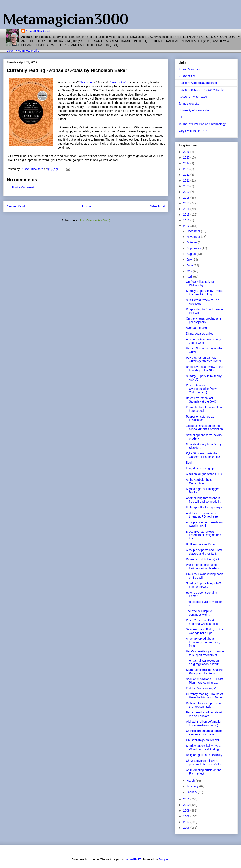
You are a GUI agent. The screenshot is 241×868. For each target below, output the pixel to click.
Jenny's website (189, 104)
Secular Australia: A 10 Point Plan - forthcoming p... (204, 681)
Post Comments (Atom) (95, 220)
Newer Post (16, 206)
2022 (187, 175)
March (191, 781)
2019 (187, 192)
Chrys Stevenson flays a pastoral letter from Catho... (205, 763)
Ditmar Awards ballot (199, 334)
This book (86, 82)
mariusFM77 (133, 859)
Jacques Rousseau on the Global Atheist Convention (204, 428)
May (190, 271)
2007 (187, 822)
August (191, 254)
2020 (187, 186)
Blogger (164, 859)
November (194, 237)
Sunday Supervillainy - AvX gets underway (203, 585)
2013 (187, 220)
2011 (187, 799)
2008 (187, 816)
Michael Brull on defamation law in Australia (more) (204, 723)
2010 (187, 805)
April (190, 277)
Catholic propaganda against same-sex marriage (205, 733)
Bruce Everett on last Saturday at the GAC (201, 400)
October (192, 242)
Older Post (157, 206)
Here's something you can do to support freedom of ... (205, 653)
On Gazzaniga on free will (203, 740)
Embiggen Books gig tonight (204, 507)
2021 (187, 180)
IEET (182, 117)
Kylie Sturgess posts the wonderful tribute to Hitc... (204, 455)
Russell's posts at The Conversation (202, 90)
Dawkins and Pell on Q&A (203, 559)
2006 (187, 828)
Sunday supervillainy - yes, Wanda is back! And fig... (204, 747)
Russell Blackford (38, 31)
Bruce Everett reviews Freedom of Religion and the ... (203, 535)
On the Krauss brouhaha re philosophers (204, 320)
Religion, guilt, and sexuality (204, 755)
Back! (190, 463)
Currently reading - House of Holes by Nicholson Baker (204, 696)
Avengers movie (196, 328)
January (192, 792)
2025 (187, 157)
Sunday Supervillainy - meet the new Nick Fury (204, 293)
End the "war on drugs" (201, 688)
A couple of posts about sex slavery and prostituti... (204, 552)
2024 (187, 163)
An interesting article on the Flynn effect (204, 772)
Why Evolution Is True (193, 131)
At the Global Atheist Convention (199, 481)
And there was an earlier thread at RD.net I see (202, 515)
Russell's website (190, 69)
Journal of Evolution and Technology (202, 124)
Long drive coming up (200, 468)
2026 (187, 152)
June (190, 265)
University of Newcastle (194, 110)
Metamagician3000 (66, 19)
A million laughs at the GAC (204, 474)
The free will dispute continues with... (199, 613)
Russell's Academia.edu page (198, 83)
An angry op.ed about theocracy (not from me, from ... (203, 642)
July (190, 260)
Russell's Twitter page (193, 97)
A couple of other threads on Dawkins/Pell (204, 524)
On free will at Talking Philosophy (200, 283)
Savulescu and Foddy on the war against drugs (204, 631)
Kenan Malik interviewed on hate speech (204, 409)
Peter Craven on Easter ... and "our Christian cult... (203, 622)
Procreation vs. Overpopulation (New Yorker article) (201, 389)
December (194, 231)
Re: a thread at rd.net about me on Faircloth (204, 714)
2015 (187, 215)
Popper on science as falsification (200, 418)
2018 (187, 198)
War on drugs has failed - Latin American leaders (202, 567)
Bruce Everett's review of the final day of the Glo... (205, 369)
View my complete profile (23, 51)
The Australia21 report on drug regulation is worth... (204, 662)
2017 (187, 203)
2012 (187, 226)
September (194, 248)
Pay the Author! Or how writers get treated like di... (205, 359)
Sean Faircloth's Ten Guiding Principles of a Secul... (205, 672)
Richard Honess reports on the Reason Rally (203, 705)
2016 (187, 209)
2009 (187, 810)
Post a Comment (23, 187)
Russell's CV (187, 76)
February (193, 786)
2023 (187, 169)
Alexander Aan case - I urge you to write (204, 341)
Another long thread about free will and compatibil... (203, 500)
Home (87, 206)
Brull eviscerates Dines (201, 544)
